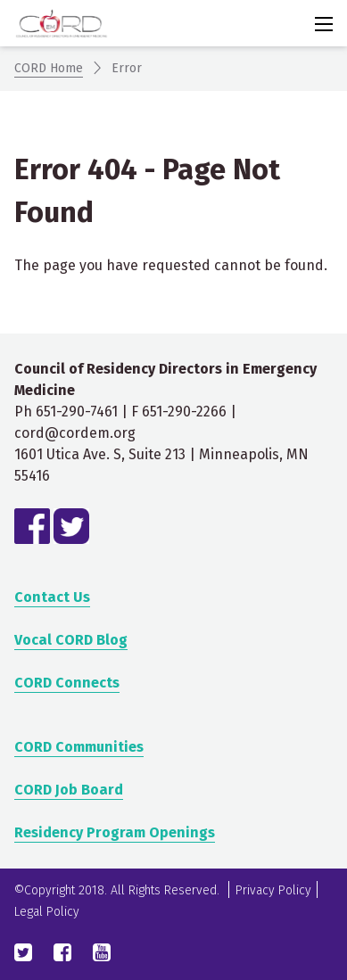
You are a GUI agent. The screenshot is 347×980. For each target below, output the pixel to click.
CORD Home (49, 68)
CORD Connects (67, 683)
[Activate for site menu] (324, 24)
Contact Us (52, 597)
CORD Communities (79, 747)
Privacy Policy (273, 890)
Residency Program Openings (115, 832)
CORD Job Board (69, 790)
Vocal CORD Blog (71, 640)
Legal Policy (47, 912)
